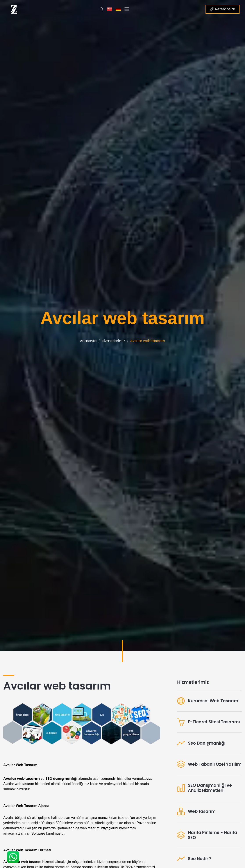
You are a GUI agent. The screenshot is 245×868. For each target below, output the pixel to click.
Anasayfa (88, 341)
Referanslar (223, 9)
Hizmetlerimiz (113, 341)
